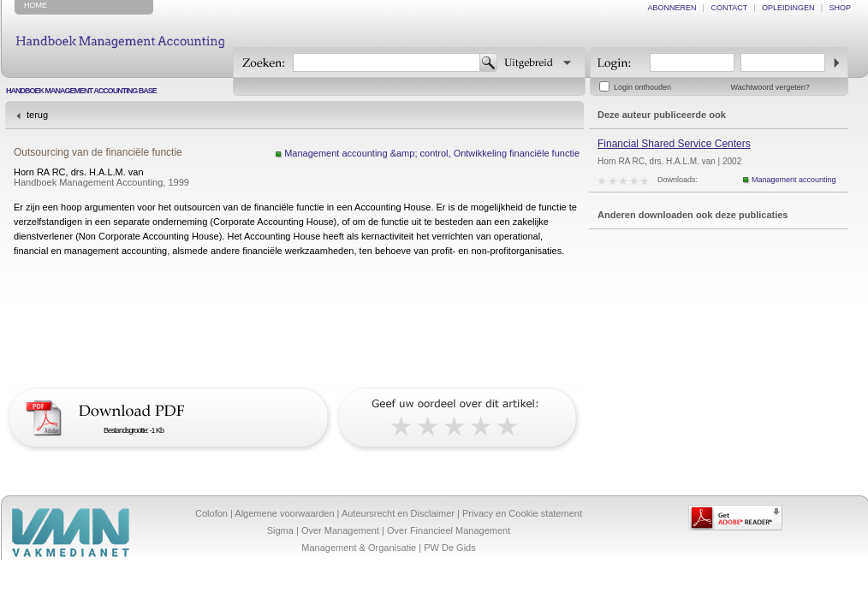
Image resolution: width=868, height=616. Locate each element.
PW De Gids (450, 548)
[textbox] (386, 62)
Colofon (211, 513)
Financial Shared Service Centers (674, 144)
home (36, 5)
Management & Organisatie (359, 548)
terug (37, 115)
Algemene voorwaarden (284, 513)
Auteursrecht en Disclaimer (398, 513)
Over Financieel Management (449, 530)
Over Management (340, 530)
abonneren (672, 8)
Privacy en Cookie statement (522, 513)
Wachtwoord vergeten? (770, 87)
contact (729, 8)
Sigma (280, 530)
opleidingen (788, 8)
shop (840, 8)
